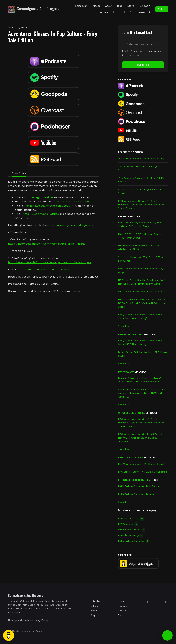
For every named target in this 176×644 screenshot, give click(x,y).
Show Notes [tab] (19, 173)
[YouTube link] (125, 12)
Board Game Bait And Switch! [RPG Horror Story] (143, 354)
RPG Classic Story (131, 457)
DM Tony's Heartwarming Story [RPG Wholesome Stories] (139, 247)
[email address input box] (143, 44)
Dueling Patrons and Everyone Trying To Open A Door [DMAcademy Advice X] (141, 380)
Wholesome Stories (132, 413)
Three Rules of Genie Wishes (40, 214)
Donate (140, 12)
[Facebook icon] (160, 602)
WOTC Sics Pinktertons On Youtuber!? (140, 292)
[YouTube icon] (166, 602)
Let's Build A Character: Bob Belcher (139, 486)
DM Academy (126, 372)
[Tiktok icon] (153, 602)
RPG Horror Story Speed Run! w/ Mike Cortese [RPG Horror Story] (140, 224)
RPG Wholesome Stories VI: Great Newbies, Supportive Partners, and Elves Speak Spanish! (142, 205)
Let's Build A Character (134, 480)
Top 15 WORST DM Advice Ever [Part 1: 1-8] (142, 168)
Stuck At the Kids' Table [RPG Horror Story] (140, 191)
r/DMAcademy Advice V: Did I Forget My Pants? (141, 180)
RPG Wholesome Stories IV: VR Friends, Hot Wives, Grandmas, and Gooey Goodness (141, 438)
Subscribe (143, 65)
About (109, 6)
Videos (96, 6)
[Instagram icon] (147, 602)
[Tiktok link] (119, 12)
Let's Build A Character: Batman (137, 494)
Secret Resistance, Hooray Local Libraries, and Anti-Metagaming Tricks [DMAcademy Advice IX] (143, 393)
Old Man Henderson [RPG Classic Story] (141, 159)
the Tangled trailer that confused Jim (49, 206)
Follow (162, 9)
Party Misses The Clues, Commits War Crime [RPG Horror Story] (140, 316)
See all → (124, 326)
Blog (120, 6)
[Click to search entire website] (150, 12)
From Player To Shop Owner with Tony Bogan (141, 270)
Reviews (143, 6)
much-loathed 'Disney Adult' (71, 202)
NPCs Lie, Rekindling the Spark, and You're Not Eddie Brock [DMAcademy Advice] (142, 282)
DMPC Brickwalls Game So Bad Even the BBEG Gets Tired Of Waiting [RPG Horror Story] (142, 303)
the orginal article (41, 197)
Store (131, 6)
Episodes (80, 6)
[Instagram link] (113, 12)
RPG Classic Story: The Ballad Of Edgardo (143, 472)
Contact (103, 12)
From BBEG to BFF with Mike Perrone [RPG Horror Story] (140, 236)
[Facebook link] (131, 12)
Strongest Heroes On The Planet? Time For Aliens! (141, 259)
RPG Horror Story (130, 334)
